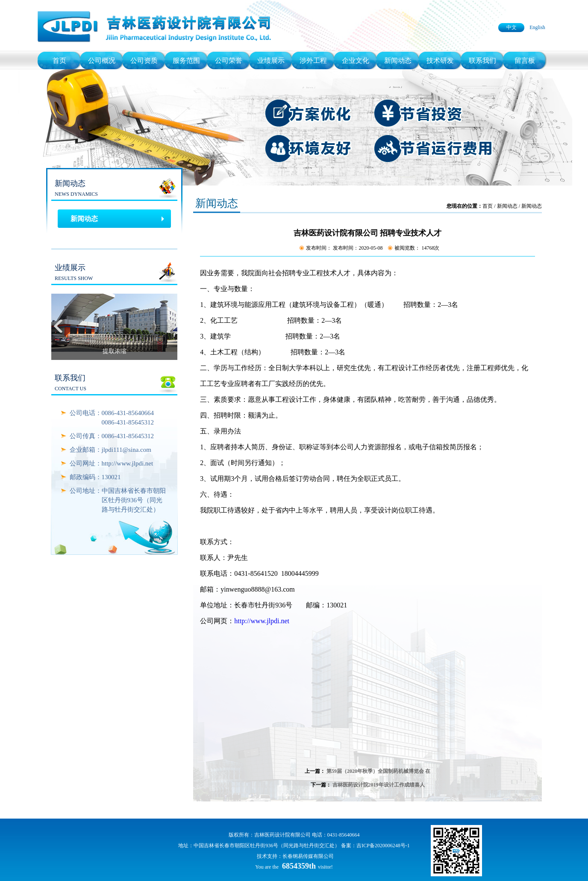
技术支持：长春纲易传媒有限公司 (295, 856)
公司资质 (144, 60)
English (537, 27)
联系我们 (482, 60)
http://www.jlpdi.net (262, 621)
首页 (59, 60)
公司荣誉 (229, 60)
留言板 (525, 60)
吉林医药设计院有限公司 (282, 835)
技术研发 (440, 60)
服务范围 (186, 60)
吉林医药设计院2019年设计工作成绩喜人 (379, 785)
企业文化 (356, 60)
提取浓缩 (115, 351)
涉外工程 (313, 60)
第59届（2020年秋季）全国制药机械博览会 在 (378, 771)
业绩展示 (271, 60)
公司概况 (102, 60)
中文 (512, 27)
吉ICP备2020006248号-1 (383, 846)
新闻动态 (398, 60)
